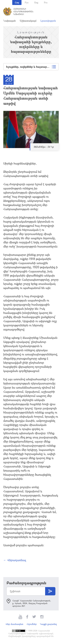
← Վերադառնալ (15, 560)
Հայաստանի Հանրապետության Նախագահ (23, 11)
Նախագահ (10, 21)
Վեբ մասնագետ (14, 624)
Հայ (17, 2)
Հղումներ (32, 624)
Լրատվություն (48, 21)
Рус (27, 2)
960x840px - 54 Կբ (44, 147)
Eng (36, 2)
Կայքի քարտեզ (48, 624)
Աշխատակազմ (28, 21)
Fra (46, 2)
